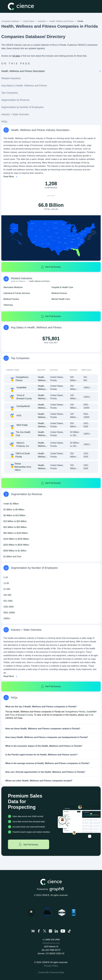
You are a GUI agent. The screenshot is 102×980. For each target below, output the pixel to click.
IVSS (19, 416)
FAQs (4, 122)
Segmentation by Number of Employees (22, 107)
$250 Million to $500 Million (16, 545)
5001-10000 (9, 613)
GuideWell (21, 388)
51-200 (7, 589)
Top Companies (10, 93)
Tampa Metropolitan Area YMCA (23, 467)
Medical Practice (11, 299)
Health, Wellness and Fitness (62, 21)
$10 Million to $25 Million (15, 521)
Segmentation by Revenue (15, 100)
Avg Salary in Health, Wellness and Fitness (24, 86)
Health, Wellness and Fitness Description (51, 71)
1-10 (6, 577)
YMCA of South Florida (23, 455)
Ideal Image (22, 425)
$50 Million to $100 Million (16, 533)
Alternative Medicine (13, 287)
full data (16, 56)
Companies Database (10, 21)
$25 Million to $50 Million (15, 527)
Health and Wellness (18, 281)
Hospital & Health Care (62, 287)
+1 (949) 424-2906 (51, 940)
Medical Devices (59, 293)
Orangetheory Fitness (22, 379)
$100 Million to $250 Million (16, 539)
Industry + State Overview (15, 114)
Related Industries (11, 78)
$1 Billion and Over (12, 557)
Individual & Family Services (17, 293)
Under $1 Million (11, 504)
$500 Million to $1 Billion (15, 551)
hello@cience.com (51, 943)
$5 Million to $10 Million (14, 515)
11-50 (6, 583)
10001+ (7, 618)
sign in (88, 715)
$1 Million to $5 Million (14, 510)
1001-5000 (9, 607)
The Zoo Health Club (23, 434)
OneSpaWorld (23, 406)
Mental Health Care (61, 299)
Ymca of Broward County (24, 397)
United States (29, 21)
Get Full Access (51, 267)
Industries (42, 21)
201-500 (7, 595)
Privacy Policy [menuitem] (51, 966)
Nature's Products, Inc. (23, 444)
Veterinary (8, 305)
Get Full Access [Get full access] (29, 844)
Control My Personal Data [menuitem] (51, 972)
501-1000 (8, 601)
